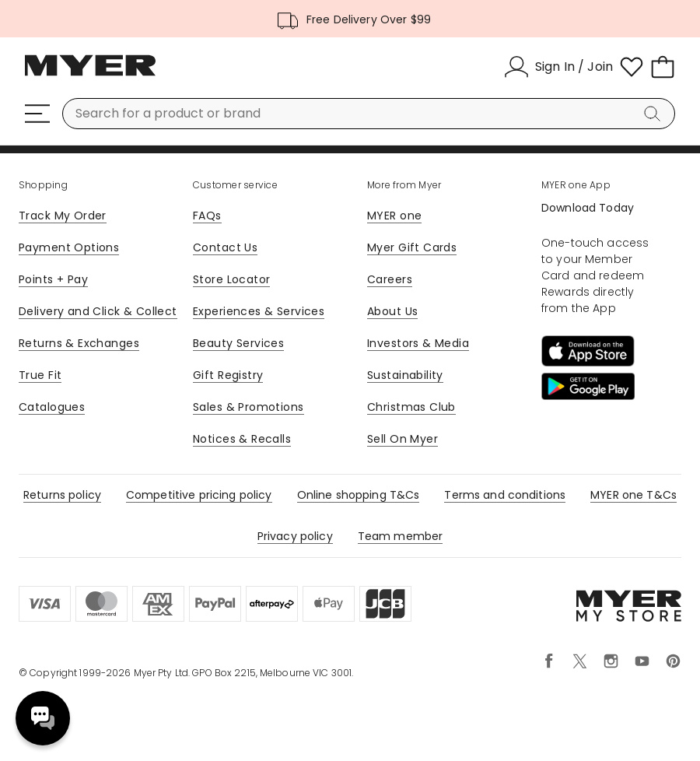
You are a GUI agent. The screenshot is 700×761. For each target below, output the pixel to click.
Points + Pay (53, 279)
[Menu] (37, 114)
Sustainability (405, 375)
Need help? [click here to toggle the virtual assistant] (43, 718)
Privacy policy (295, 536)
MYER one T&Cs (633, 495)
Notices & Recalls (242, 439)
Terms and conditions (505, 495)
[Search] (655, 114)
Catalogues (52, 407)
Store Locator (231, 279)
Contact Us (225, 247)
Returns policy (62, 495)
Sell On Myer (402, 439)
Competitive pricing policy (199, 495)
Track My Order (63, 216)
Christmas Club (411, 407)
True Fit (40, 375)
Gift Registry (228, 375)
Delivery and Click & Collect (98, 311)
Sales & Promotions (248, 407)
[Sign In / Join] (558, 67)
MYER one (394, 216)
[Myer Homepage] (90, 74)
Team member (401, 536)
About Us (392, 311)
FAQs (207, 216)
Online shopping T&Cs (359, 495)
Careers (390, 279)
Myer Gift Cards (412, 247)
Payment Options (69, 247)
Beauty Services (238, 343)
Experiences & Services (259, 311)
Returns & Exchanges (79, 343)
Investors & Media (418, 343)
